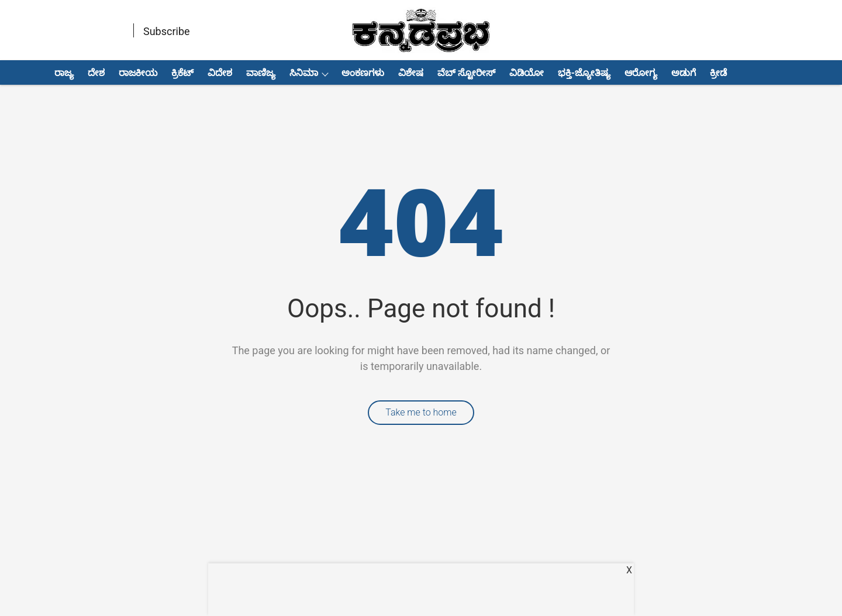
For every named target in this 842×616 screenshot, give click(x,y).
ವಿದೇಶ (220, 73)
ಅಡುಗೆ (684, 73)
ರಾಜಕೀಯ (138, 73)
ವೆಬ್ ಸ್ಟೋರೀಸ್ (466, 73)
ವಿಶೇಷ (411, 73)
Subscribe (167, 31)
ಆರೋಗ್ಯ (641, 73)
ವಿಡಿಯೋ (527, 73)
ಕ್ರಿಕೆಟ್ (182, 73)
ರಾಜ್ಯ (64, 73)
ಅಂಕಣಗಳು (363, 73)
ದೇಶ (96, 73)
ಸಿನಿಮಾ (304, 73)
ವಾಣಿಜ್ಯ (261, 73)
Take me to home (421, 412)
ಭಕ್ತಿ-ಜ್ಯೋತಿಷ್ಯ (584, 73)
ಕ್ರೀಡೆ (718, 73)
